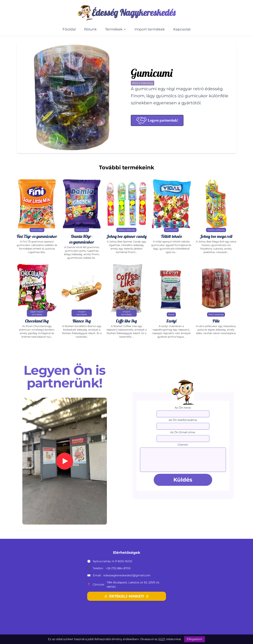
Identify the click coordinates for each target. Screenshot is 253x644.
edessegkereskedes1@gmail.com (127, 575)
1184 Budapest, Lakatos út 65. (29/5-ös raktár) (133, 585)
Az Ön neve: (183, 408)
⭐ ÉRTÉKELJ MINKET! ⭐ (127, 596)
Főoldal (69, 29)
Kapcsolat (182, 29)
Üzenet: (183, 445)
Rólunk (90, 29)
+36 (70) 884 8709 (118, 568)
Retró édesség (143, 83)
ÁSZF (162, 639)
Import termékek (150, 29)
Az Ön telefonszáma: (183, 420)
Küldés (183, 480)
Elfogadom (195, 639)
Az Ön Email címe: (183, 432)
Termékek (116, 29)
